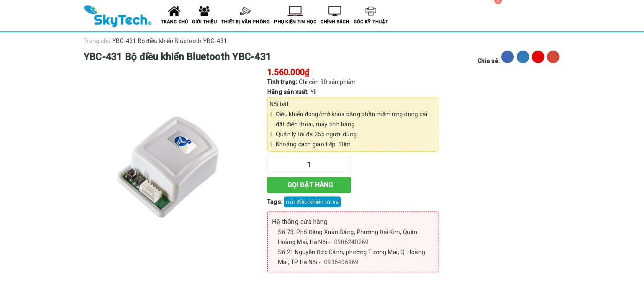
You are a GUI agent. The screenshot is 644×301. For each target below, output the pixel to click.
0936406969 (341, 262)
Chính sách (335, 22)
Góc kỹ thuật (371, 22)
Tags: (276, 202)
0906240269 (352, 242)
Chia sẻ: (489, 61)
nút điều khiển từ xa (312, 202)
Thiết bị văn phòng (246, 22)
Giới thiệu (204, 22)
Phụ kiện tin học (295, 22)
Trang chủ (174, 22)
